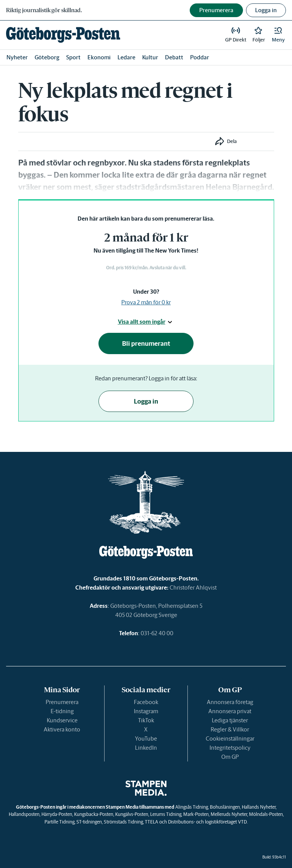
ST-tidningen (89, 822)
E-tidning (62, 711)
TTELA (152, 822)
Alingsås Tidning (192, 807)
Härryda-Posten (57, 814)
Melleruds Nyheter (229, 814)
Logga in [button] (266, 10)
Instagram (146, 711)
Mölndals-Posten (266, 814)
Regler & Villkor (230, 729)
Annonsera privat (230, 711)
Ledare (126, 57)
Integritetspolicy (230, 748)
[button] (278, 35)
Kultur (150, 57)
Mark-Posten (196, 814)
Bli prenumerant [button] (146, 343)
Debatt (174, 57)
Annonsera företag (230, 702)
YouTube (146, 738)
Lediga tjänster (230, 720)
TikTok (146, 720)
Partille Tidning (60, 822)
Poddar (200, 57)
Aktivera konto (62, 729)
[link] (63, 35)
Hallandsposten (24, 814)
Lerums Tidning (166, 814)
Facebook (146, 702)
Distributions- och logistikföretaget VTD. (208, 822)
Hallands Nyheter (259, 807)
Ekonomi (99, 57)
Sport (73, 57)
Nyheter (17, 57)
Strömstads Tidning (123, 822)
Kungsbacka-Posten (94, 814)
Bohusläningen (225, 807)
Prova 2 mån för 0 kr (146, 302)
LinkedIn (146, 748)
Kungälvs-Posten (132, 814)
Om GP (230, 757)
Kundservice (62, 720)
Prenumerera (62, 702)
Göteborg (47, 57)
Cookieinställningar (230, 738)
